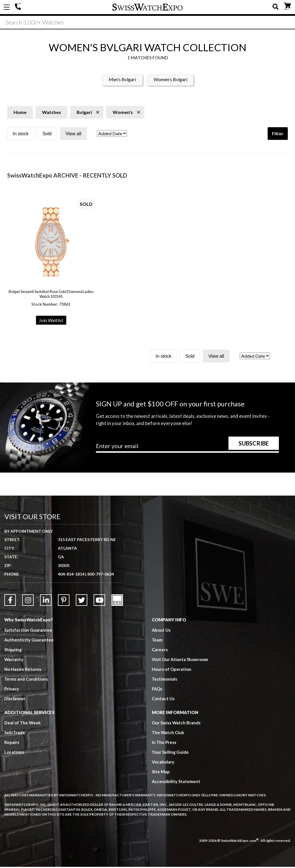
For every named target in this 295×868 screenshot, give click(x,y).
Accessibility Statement (176, 782)
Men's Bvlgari (122, 80)
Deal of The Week (23, 724)
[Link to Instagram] (28, 601)
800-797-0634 (101, 575)
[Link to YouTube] (99, 601)
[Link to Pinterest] (64, 601)
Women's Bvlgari (170, 80)
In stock (21, 135)
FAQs (157, 690)
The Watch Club (168, 733)
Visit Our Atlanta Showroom (180, 660)
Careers (160, 650)
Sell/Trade (15, 733)
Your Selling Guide (170, 753)
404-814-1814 (19, 7)
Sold (47, 135)
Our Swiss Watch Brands (176, 724)
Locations (14, 753)
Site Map (161, 772)
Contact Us (163, 699)
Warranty (14, 660)
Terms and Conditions (26, 680)
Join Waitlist (51, 321)
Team (157, 641)
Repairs (12, 743)
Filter (278, 134)
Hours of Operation (172, 670)
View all (73, 135)
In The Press (164, 743)
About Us (161, 631)
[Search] (147, 23)
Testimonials (165, 680)
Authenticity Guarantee (29, 641)
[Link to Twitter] (82, 601)
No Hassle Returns (23, 670)
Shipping (13, 650)
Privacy (12, 690)
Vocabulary (163, 763)
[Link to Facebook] (10, 601)
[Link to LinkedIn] (46, 601)
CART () (287, 6)
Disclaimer (15, 699)
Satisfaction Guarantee (28, 631)
